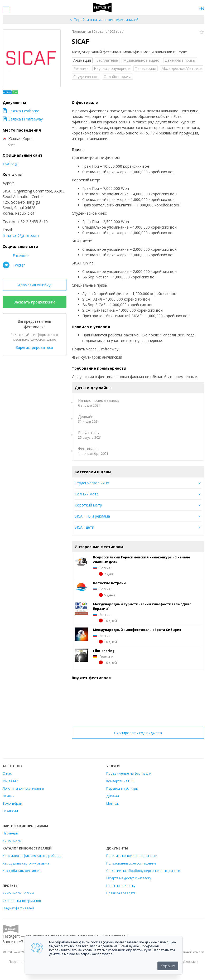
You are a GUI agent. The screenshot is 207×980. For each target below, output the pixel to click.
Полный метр (87, 494)
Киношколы (12, 841)
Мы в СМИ (10, 781)
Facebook (16, 255)
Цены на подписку (121, 886)
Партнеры (11, 833)
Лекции (9, 796)
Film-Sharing (104, 651)
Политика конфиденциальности (132, 856)
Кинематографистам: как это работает (33, 856)
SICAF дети (84, 527)
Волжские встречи (109, 583)
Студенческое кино (92, 483)
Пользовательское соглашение (131, 863)
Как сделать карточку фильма (26, 863)
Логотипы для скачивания (23, 788)
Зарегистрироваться (34, 347)
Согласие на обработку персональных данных (143, 871)
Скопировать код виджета (138, 733)
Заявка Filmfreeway (23, 119)
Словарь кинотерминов (22, 901)
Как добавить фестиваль (22, 871)
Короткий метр (88, 505)
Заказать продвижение (35, 302)
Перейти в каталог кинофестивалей (104, 20)
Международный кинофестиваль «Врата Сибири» (137, 630)
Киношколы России (18, 893)
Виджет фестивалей (18, 908)
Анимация (82, 60)
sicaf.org (10, 163)
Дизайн (113, 796)
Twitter (14, 265)
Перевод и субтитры (122, 788)
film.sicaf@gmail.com (21, 235)
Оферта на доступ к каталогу (129, 878)
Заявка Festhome (21, 111)
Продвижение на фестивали (129, 773)
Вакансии (10, 811)
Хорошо (168, 966)
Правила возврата (121, 893)
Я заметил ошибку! (34, 285)
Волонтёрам (13, 803)
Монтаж (112, 803)
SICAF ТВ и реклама (92, 516)
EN (201, 8)
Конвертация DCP (120, 781)
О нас (7, 773)
